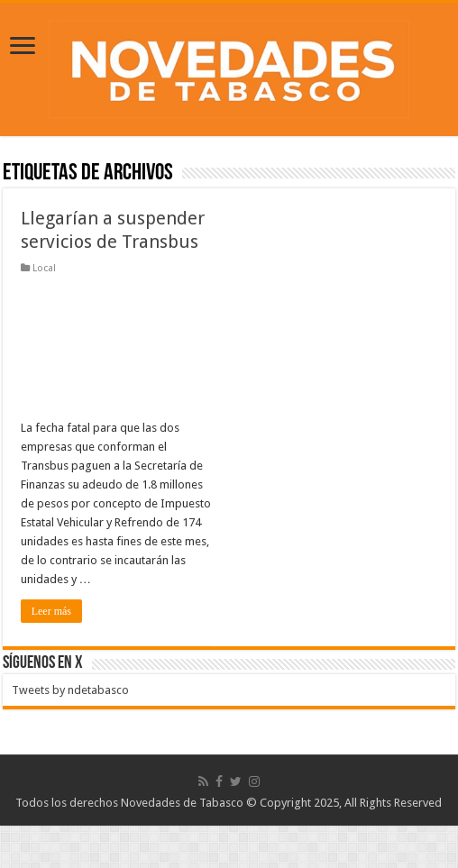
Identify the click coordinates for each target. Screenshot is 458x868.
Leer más (51, 611)
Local (44, 268)
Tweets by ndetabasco (70, 690)
